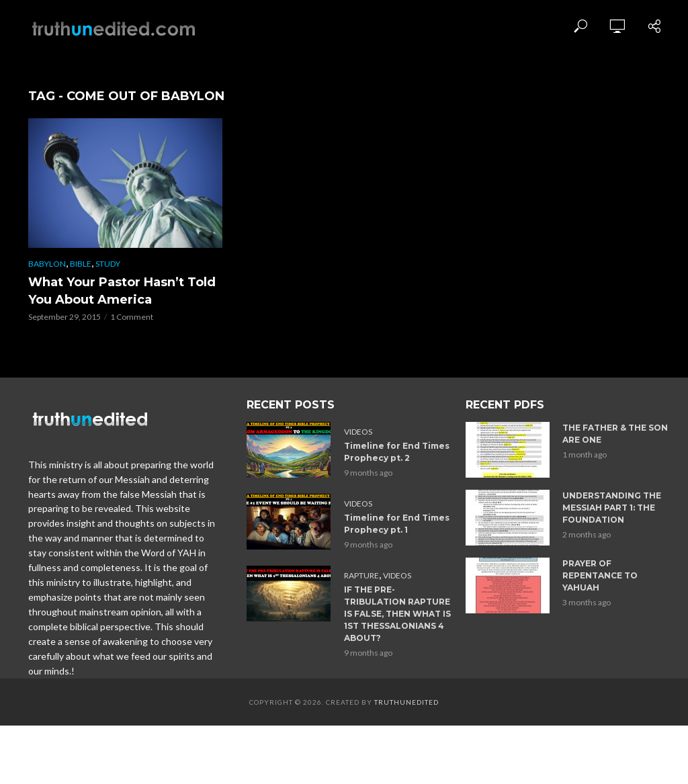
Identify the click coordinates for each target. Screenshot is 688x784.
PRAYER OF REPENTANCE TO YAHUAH (600, 575)
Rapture (361, 575)
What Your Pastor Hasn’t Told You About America (122, 291)
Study (108, 264)
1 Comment (132, 317)
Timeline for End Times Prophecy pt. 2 (397, 452)
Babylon (47, 264)
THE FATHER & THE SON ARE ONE (615, 434)
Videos (358, 432)
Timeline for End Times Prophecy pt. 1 (397, 524)
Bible (81, 264)
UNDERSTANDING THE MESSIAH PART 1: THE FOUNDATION (612, 508)
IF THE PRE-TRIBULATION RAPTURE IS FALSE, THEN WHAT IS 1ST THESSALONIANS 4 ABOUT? (397, 614)
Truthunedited (406, 702)
